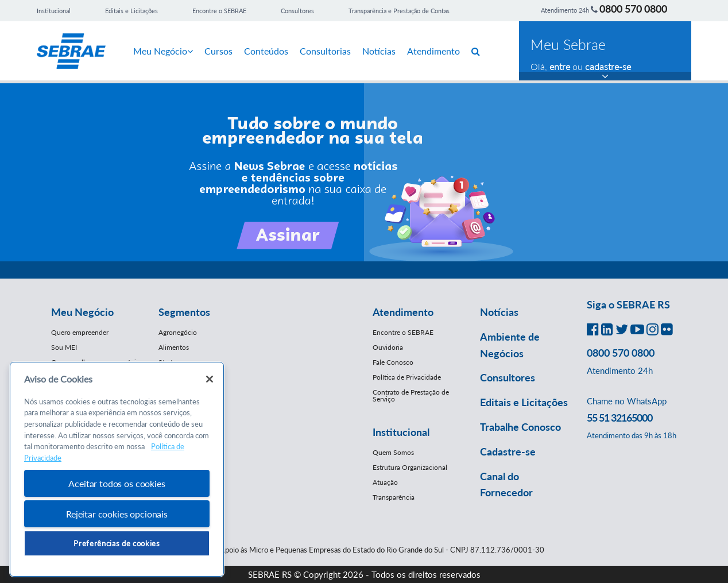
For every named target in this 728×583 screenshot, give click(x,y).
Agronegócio (178, 332)
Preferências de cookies (117, 543)
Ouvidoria (388, 347)
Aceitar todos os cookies (117, 483)
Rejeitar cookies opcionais (117, 514)
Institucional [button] (401, 432)
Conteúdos (266, 51)
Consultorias (325, 51)
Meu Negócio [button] (82, 312)
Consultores (297, 11)
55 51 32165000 (619, 418)
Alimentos (174, 347)
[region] (117, 470)
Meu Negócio (163, 51)
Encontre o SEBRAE (219, 11)
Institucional (54, 11)
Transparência (394, 497)
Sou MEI (64, 347)
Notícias (379, 51)
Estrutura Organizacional (410, 467)
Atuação (385, 482)
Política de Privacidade (407, 377)
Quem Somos (393, 452)
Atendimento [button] (403, 312)
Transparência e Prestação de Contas (399, 11)
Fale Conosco (393, 362)
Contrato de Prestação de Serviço (411, 395)
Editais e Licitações (131, 11)
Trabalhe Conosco (520, 427)
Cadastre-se (508, 451)
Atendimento (433, 51)
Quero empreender (80, 332)
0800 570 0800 (633, 9)
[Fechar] (210, 379)
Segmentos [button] (184, 312)
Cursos (218, 51)
